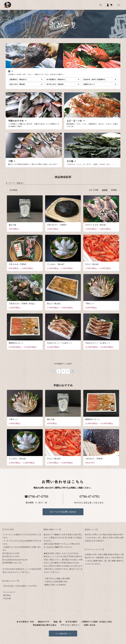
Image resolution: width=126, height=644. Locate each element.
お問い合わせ (63, 626)
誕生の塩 (12, 228)
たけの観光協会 (63, 635)
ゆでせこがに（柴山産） (57, 86)
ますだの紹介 (47, 623)
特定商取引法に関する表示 (93, 623)
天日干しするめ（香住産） (96, 228)
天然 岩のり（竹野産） (95, 461)
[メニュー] (118, 5)
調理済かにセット (16, 346)
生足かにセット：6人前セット (98, 346)
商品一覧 (36, 623)
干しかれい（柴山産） (56, 267)
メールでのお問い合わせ (63, 514)
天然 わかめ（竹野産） (18, 267)
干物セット (90, 306)
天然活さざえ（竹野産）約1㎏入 (22, 306)
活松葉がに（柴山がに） (20, 80)
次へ (72, 374)
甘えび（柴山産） (93, 267)
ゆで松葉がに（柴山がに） (58, 80)
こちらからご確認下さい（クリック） (59, 549)
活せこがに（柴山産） (19, 86)
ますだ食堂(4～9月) (12, 623)
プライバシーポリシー (113, 623)
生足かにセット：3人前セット (59, 346)
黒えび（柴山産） (54, 306)
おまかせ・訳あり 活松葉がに (96, 80)
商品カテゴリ (26, 623)
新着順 (114, 193)
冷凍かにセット (90, 86)
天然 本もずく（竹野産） (57, 228)
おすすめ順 (94, 193)
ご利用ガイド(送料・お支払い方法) (67, 623)
